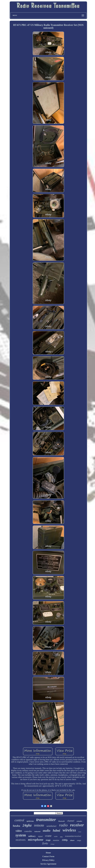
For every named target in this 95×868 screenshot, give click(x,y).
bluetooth (62, 821)
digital (40, 836)
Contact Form (48, 856)
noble (56, 836)
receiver (77, 825)
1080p (65, 840)
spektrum (30, 821)
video (19, 831)
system (21, 835)
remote (39, 825)
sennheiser (52, 826)
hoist (80, 832)
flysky (45, 843)
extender (79, 821)
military (32, 836)
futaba (16, 826)
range (79, 840)
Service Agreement (48, 864)
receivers (21, 840)
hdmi (56, 830)
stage (48, 840)
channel (71, 821)
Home (48, 853)
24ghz (27, 825)
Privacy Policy (48, 860)
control (19, 820)
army (61, 837)
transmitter (46, 820)
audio (47, 831)
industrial (37, 831)
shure (72, 840)
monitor (56, 840)
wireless (69, 830)
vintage (52, 844)
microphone (36, 840)
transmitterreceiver (73, 836)
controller (28, 831)
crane (48, 836)
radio (63, 825)
